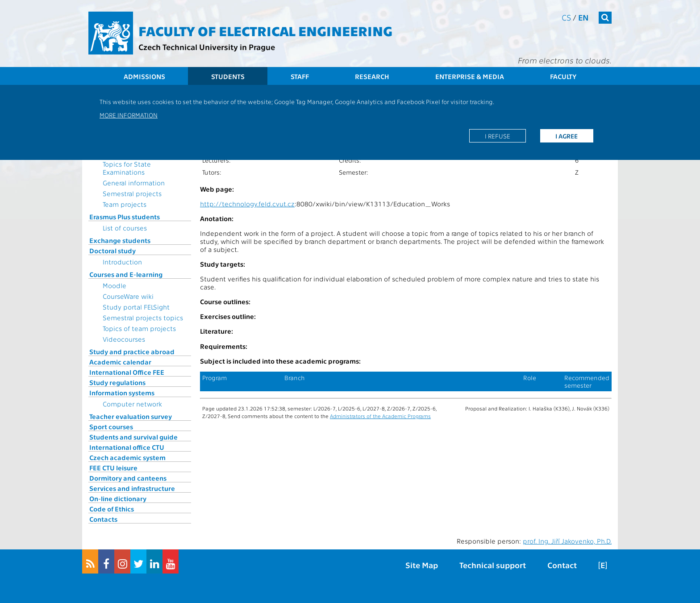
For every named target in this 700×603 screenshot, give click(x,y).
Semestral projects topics (143, 318)
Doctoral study (112, 251)
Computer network (132, 404)
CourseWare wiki (128, 296)
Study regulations (117, 382)
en (583, 17)
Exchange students (120, 240)
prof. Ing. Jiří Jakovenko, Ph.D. (567, 541)
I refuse (498, 136)
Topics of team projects (139, 328)
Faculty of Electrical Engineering (265, 30)
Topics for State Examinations (127, 168)
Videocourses (124, 339)
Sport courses (111, 427)
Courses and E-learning (126, 274)
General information (134, 183)
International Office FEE (127, 372)
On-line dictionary (118, 498)
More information (129, 115)
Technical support (493, 565)
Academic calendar (120, 362)
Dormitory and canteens (128, 478)
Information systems (122, 393)
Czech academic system (127, 457)
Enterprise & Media (470, 76)
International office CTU (127, 447)
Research (372, 76)
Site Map (422, 565)
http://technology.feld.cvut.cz (247, 204)
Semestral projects (132, 193)
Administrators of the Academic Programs (380, 416)
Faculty (563, 76)
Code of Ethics (112, 509)
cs (566, 17)
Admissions (144, 76)
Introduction (122, 262)
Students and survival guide (133, 437)
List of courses (125, 228)
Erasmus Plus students (125, 217)
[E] (603, 565)
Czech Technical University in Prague (207, 47)
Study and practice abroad (132, 352)
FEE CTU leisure (113, 468)
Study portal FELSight (136, 307)
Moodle (115, 285)
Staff (300, 76)
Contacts (103, 519)
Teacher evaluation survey (131, 416)
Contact (562, 565)
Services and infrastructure (132, 488)
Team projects (125, 204)
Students (228, 76)
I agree (567, 136)
